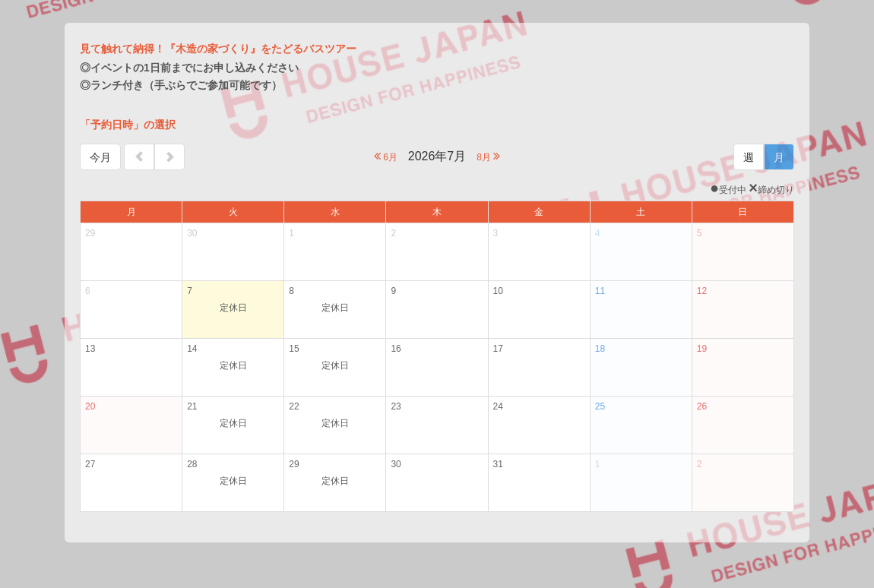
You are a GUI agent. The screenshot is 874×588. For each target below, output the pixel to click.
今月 (100, 157)
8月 (488, 156)
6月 (386, 156)
